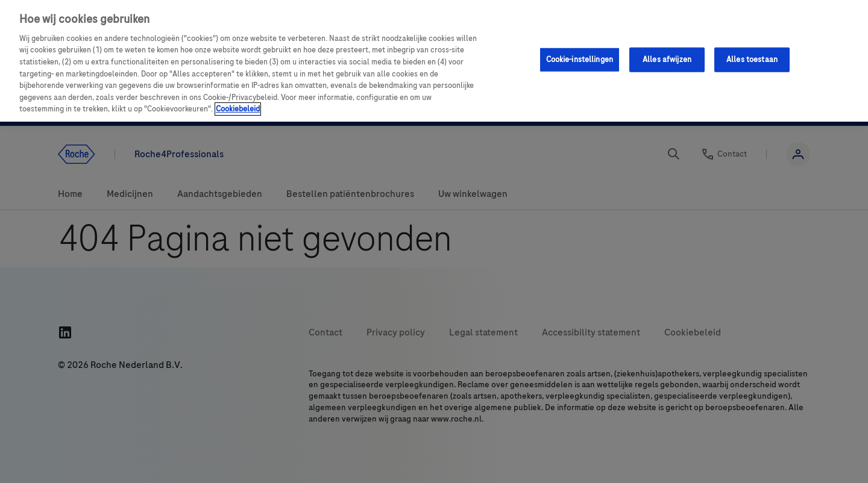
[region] (434, 61)
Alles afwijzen (667, 59)
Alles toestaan (752, 59)
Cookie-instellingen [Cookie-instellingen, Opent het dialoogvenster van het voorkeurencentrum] (580, 59)
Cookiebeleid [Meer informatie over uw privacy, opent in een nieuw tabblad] (238, 109)
